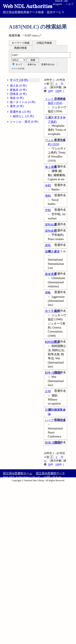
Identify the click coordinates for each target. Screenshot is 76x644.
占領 (48, 391)
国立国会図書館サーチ (50, 473)
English (58, 4)
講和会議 (51, 225)
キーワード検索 (21, 43)
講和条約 (51, 231)
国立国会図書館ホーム (18, 473)
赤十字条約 (52, 311)
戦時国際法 (52, 342)
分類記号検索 (44, 43)
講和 (48, 245)
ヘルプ (70, 4)
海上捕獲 (51, 167)
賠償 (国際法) (54, 443)
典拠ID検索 (20, 48)
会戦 (48, 185)
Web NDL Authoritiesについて (22, 477)
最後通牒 (51, 274)
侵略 (48, 293)
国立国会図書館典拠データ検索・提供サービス (38, 8)
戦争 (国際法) (54, 373)
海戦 (48, 196)
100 (59, 91)
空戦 (48, 210)
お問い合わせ (53, 477)
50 (51, 91)
